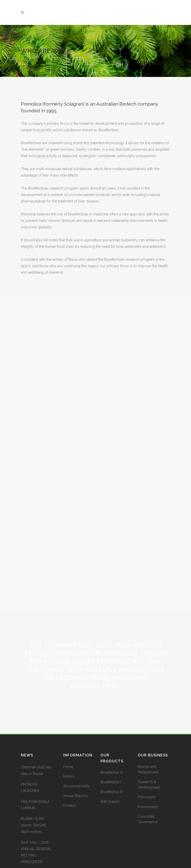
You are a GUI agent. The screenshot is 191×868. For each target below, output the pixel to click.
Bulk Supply (110, 772)
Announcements (76, 756)
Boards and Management (148, 739)
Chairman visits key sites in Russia (36, 740)
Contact (69, 775)
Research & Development (149, 754)
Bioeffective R (111, 762)
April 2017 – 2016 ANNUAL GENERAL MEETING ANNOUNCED (36, 822)
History (69, 746)
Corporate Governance (148, 789)
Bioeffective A (111, 743)
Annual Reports (75, 766)
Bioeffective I (111, 752)
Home (68, 737)
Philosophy (147, 767)
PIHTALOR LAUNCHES (30, 757)
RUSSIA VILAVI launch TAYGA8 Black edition (33, 795)
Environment (148, 777)
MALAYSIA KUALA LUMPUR (35, 775)
